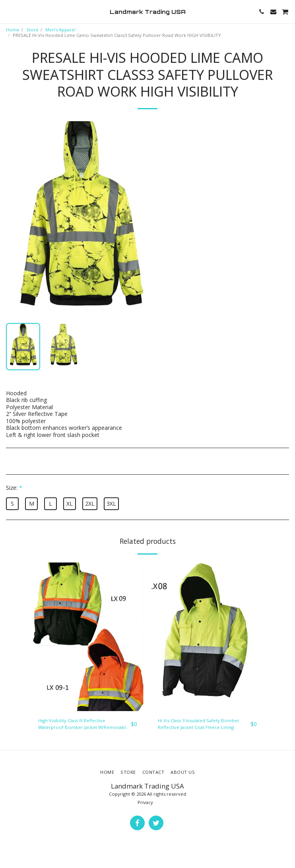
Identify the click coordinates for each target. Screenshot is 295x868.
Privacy (145, 802)
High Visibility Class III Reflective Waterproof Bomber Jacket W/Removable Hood (83, 724)
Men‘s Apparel (60, 30)
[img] (88, 637)
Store (32, 30)
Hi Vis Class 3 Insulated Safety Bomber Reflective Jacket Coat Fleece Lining (199, 724)
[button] (9, 11)
